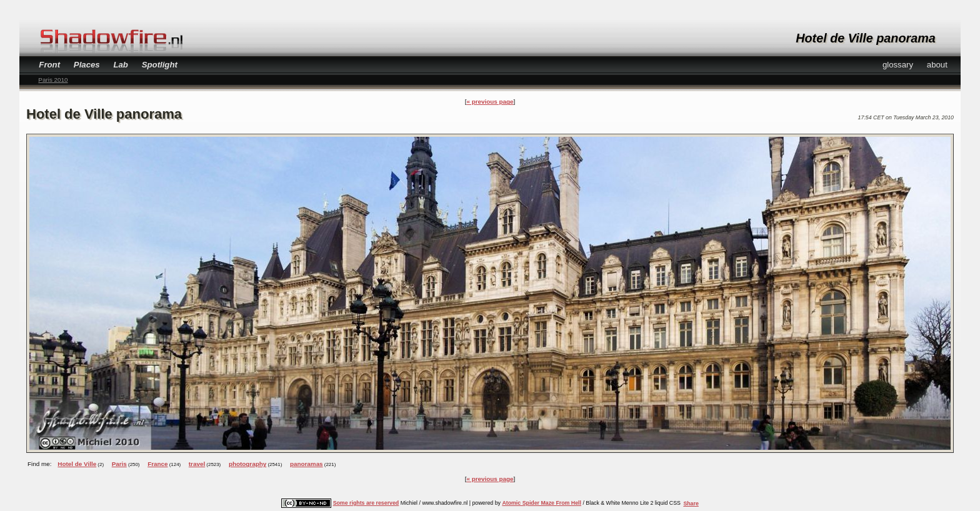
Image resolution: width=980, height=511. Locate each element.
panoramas (307, 464)
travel (197, 464)
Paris (119, 464)
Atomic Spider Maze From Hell (542, 503)
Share (691, 504)
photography (247, 464)
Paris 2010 (53, 80)
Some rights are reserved (366, 503)
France (157, 464)
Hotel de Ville (77, 464)
